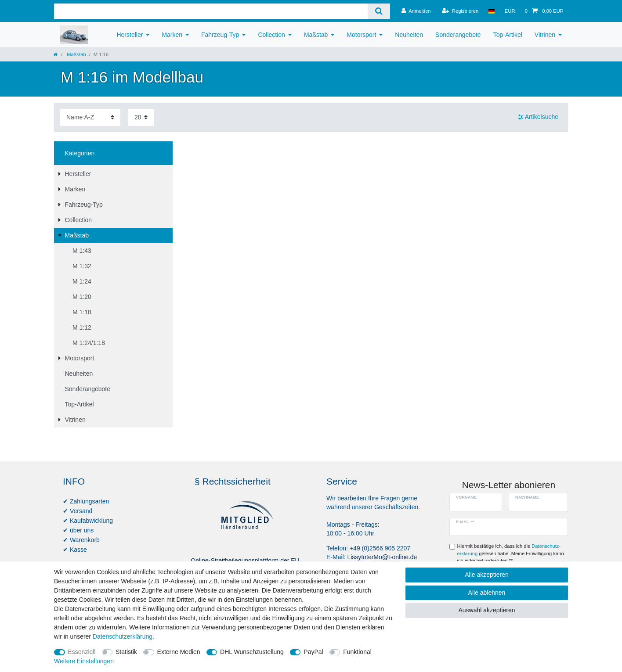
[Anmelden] (416, 11)
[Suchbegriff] (211, 11)
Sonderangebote (458, 35)
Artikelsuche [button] (538, 117)
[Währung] (510, 11)
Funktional (357, 652)
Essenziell (82, 652)
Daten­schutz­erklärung (123, 636)
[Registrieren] (460, 11)
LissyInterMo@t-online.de (382, 557)
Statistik (126, 652)
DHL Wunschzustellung (252, 652)
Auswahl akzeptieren (486, 610)
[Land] (491, 11)
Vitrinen (545, 35)
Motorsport (361, 35)
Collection (271, 35)
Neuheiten (409, 35)
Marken (172, 35)
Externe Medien (179, 652)
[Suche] (379, 11)
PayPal (313, 652)
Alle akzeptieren (487, 575)
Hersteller (130, 35)
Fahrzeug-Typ (220, 35)
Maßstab (316, 35)
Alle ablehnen (487, 593)
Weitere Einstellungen (84, 661)
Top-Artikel (508, 35)
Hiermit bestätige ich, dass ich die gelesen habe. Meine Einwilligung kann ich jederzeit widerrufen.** (511, 553)
